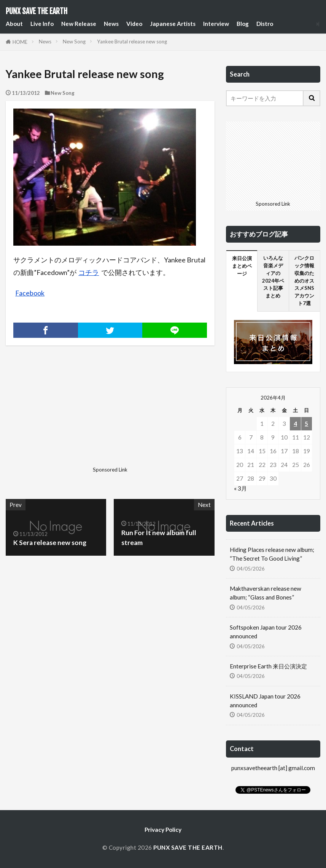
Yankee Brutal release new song (132, 42)
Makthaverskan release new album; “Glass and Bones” (266, 593)
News (111, 24)
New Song (74, 42)
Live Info (42, 24)
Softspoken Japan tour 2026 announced (266, 632)
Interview (216, 24)
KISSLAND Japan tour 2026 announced (265, 701)
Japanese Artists (173, 24)
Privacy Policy (163, 830)
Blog (243, 24)
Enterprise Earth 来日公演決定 (268, 666)
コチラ (89, 273)
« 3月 (240, 488)
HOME (20, 42)
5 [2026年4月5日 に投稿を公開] (306, 424)
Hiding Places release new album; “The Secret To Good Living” (272, 554)
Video (134, 24)
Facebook (30, 293)
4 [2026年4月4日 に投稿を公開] (295, 424)
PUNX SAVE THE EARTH (37, 11)
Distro (265, 24)
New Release (79, 24)
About (14, 24)
